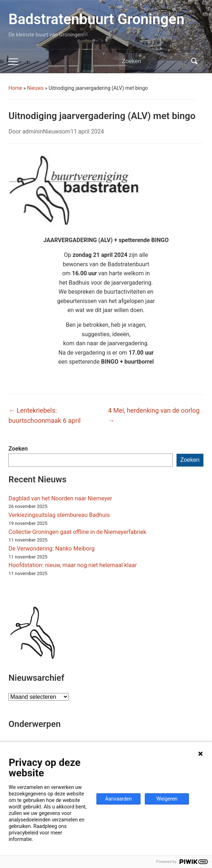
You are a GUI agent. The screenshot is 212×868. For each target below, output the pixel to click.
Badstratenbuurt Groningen (96, 19)
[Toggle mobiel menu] (13, 62)
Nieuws (35, 88)
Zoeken (18, 449)
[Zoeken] (155, 61)
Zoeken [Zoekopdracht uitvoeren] (195, 61)
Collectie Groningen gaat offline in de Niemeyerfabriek (77, 532)
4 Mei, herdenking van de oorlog (154, 416)
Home (15, 88)
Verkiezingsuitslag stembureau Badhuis (59, 515)
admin (30, 131)
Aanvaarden (118, 799)
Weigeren (167, 799)
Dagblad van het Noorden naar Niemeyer (60, 498)
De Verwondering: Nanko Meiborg (51, 549)
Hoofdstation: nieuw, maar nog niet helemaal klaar (72, 565)
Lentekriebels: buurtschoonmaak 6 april (44, 416)
